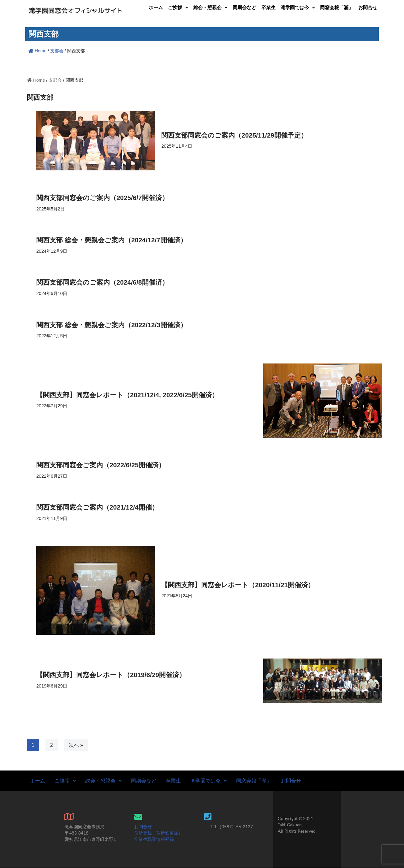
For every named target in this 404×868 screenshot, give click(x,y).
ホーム (156, 7)
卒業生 (268, 7)
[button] (178, 7)
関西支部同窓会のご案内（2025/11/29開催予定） (234, 135)
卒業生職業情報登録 (154, 839)
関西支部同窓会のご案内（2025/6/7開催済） (102, 198)
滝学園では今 (298, 7)
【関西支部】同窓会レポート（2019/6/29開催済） (111, 675)
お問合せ (368, 7)
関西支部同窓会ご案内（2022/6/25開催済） (101, 465)
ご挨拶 (178, 7)
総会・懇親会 (210, 7)
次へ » (76, 745)
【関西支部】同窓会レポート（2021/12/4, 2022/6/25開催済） (128, 395)
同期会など (244, 7)
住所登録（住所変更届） (158, 833)
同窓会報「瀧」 (337, 7)
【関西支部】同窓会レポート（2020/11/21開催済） (238, 585)
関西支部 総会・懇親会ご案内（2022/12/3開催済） (112, 325)
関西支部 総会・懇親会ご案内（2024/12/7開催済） (112, 240)
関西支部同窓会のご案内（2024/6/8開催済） (102, 283)
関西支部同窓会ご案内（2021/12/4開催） (98, 508)
